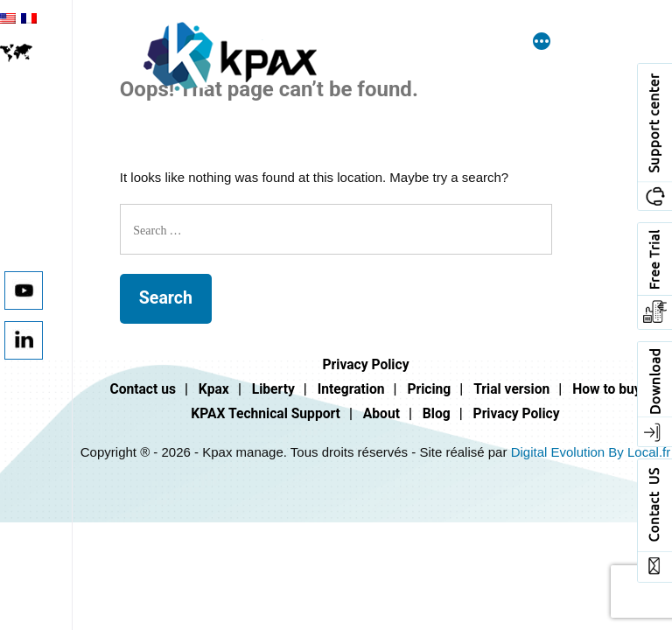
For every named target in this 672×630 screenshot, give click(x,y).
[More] (542, 43)
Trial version (511, 389)
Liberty (273, 389)
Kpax (214, 389)
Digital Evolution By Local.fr (591, 452)
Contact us (143, 389)
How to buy (606, 389)
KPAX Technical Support (266, 413)
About (381, 413)
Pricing (429, 389)
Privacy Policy (365, 364)
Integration (351, 389)
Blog (437, 413)
